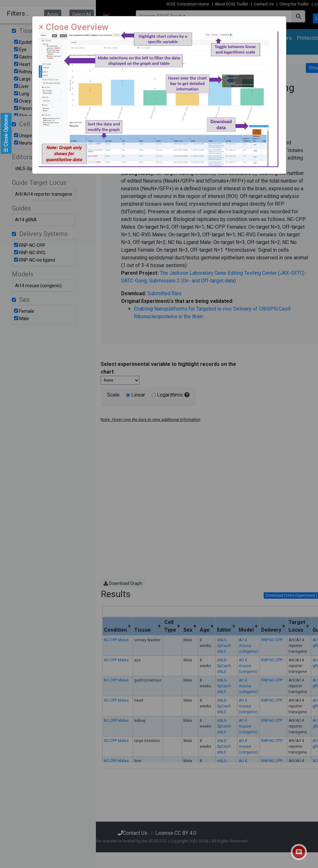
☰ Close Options (6, 133)
